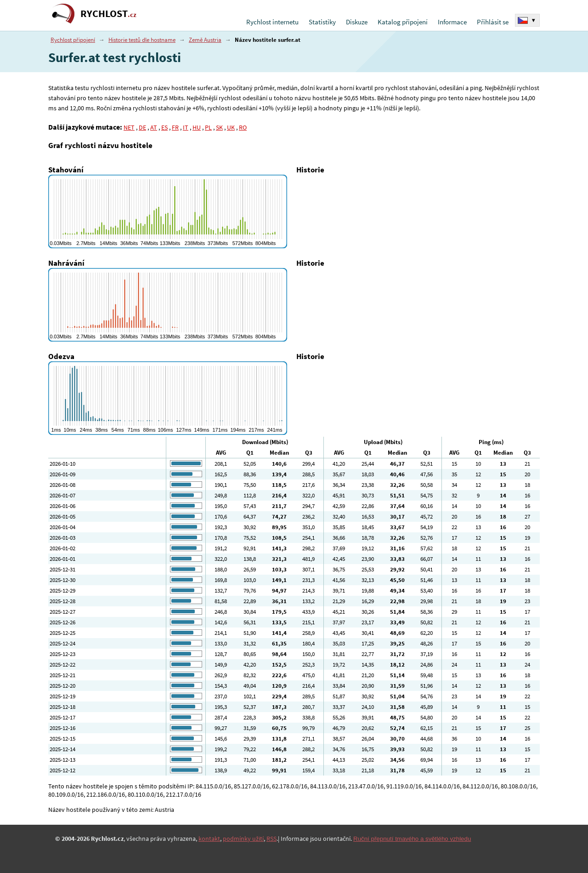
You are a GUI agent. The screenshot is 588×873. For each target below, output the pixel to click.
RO (243, 127)
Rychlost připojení (73, 40)
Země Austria (205, 40)
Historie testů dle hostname (142, 40)
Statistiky (322, 22)
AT (154, 127)
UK (231, 127)
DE (142, 127)
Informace (452, 22)
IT (186, 127)
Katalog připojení (403, 22)
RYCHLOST (108, 14)
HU (197, 127)
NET (129, 127)
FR (175, 127)
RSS (271, 839)
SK (219, 127)
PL (208, 127)
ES (164, 127)
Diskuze (357, 22)
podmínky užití (243, 839)
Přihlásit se (493, 22)
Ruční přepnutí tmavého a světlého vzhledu (412, 839)
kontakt (209, 839)
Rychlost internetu (272, 22)
